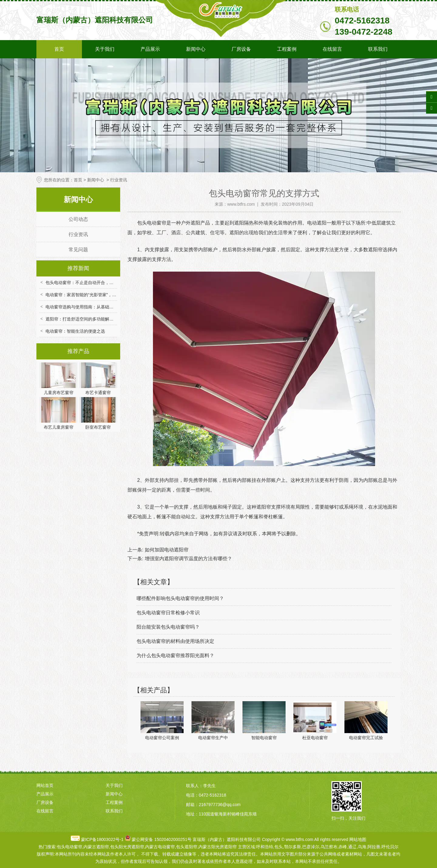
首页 (59, 49)
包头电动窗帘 (152, 223)
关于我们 (105, 49)
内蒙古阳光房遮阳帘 (218, 847)
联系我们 (378, 49)
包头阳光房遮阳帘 (127, 847)
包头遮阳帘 (187, 847)
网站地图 (358, 839)
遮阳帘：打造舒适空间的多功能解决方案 (84, 319)
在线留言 (332, 49)
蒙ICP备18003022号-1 (102, 839)
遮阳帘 (264, 507)
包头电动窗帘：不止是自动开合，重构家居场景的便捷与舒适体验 (107, 283)
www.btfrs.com (241, 204)
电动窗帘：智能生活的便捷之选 (75, 331)
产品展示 (150, 49)
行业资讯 (78, 234)
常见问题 (78, 250)
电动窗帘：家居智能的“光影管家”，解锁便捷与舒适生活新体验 (104, 295)
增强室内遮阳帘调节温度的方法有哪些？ (188, 559)
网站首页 (45, 785)
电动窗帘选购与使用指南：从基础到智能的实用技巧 (94, 307)
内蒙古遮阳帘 (96, 847)
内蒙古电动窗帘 (160, 847)
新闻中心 (196, 49)
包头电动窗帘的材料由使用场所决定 (175, 641)
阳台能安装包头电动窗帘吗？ (168, 627)
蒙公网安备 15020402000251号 (162, 839)
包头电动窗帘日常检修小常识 (168, 613)
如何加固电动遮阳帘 (166, 550)
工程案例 (287, 49)
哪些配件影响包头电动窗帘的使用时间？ (180, 598)
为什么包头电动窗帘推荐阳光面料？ (175, 655)
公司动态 (78, 219)
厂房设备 (241, 49)
